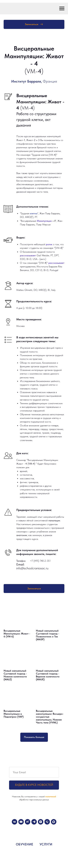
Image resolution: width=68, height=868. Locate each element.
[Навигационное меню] (62, 9)
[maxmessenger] (54, 822)
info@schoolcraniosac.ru (32, 568)
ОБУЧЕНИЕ (25, 844)
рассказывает (28, 255)
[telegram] (34, 822)
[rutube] (28, 822)
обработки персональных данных (34, 800)
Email (20, 564)
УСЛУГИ (46, 844)
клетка (34, 213)
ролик (50, 244)
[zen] (41, 822)
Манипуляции (45, 221)
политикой (51, 797)
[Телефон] (47, 822)
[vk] (15, 822)
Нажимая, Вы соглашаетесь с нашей (29, 797)
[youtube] (21, 822)
